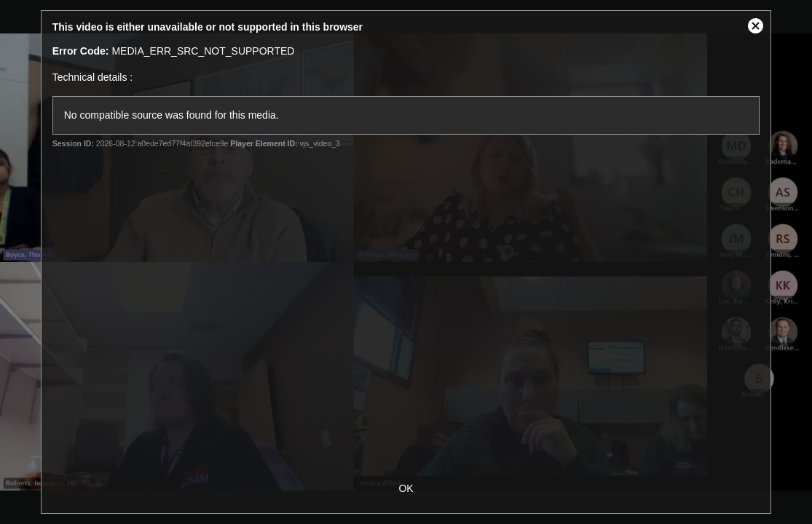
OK (406, 488)
